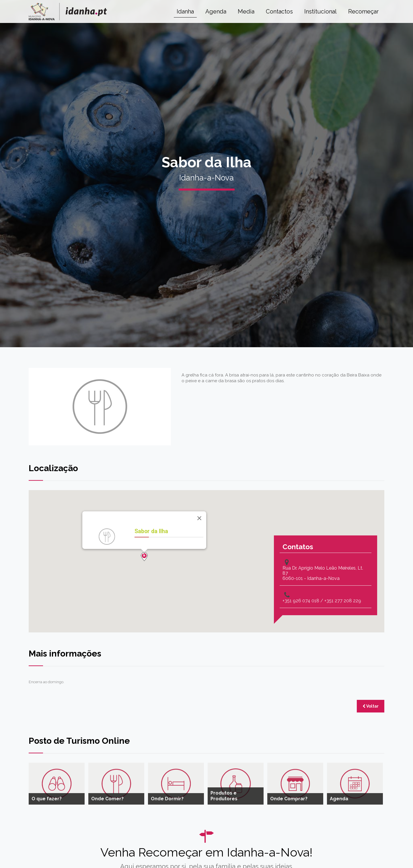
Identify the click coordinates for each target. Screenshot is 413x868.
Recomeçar (363, 11)
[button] (144, 557)
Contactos (279, 11)
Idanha (185, 11)
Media (246, 11)
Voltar (371, 706)
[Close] (199, 518)
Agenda (216, 11)
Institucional (321, 11)
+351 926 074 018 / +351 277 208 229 (322, 601)
